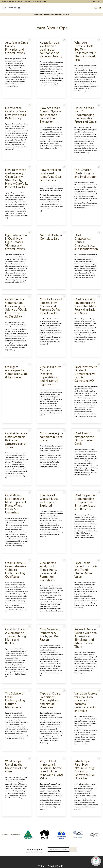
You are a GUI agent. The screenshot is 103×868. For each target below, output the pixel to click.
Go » (73, 850)
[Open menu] (19, 8)
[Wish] (95, 8)
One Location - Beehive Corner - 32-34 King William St (51, 14)
